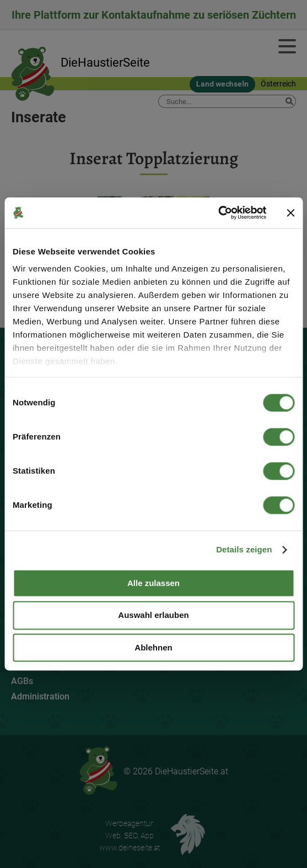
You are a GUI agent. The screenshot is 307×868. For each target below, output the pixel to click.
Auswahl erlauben (153, 615)
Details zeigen (244, 549)
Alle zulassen (153, 583)
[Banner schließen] (290, 213)
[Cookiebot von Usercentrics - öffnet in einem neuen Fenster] (218, 213)
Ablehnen (153, 647)
